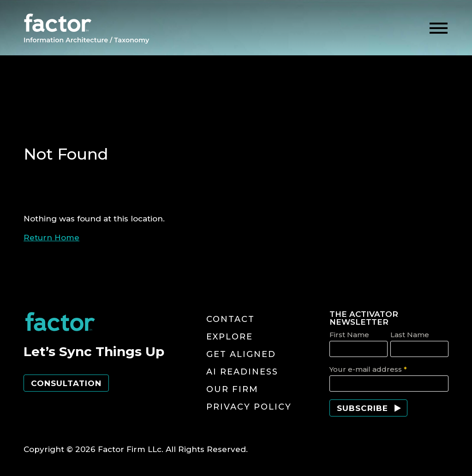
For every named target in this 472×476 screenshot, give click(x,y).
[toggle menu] (439, 28)
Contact (230, 319)
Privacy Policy (249, 407)
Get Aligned (241, 354)
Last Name (410, 335)
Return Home (51, 238)
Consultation (66, 383)
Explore (230, 337)
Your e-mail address (368, 369)
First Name (349, 335)
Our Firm (232, 389)
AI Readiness (242, 372)
